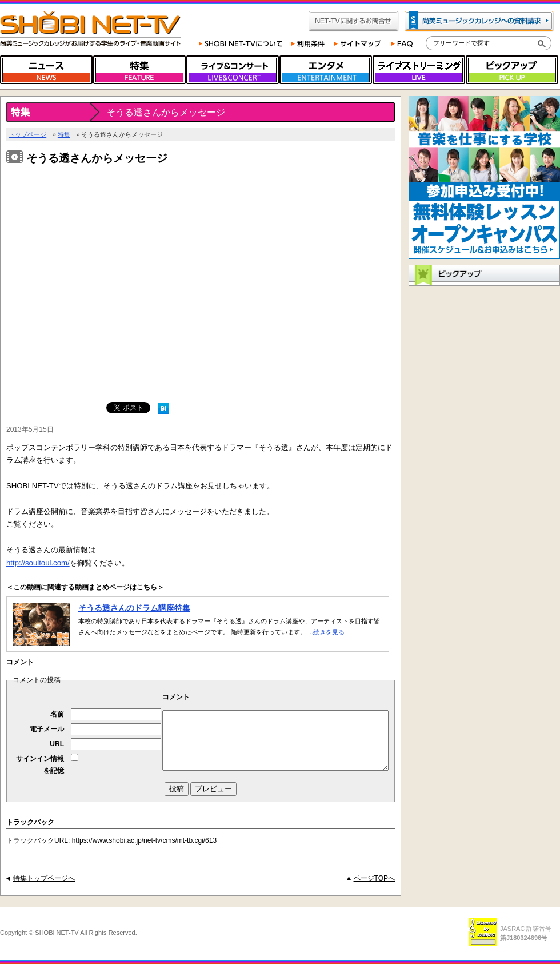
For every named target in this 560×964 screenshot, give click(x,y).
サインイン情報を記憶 (40, 764)
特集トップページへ (44, 878)
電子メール (47, 729)
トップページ (27, 134)
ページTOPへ (374, 878)
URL (57, 744)
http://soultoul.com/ (38, 563)
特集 (64, 134)
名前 (57, 714)
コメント (176, 697)
